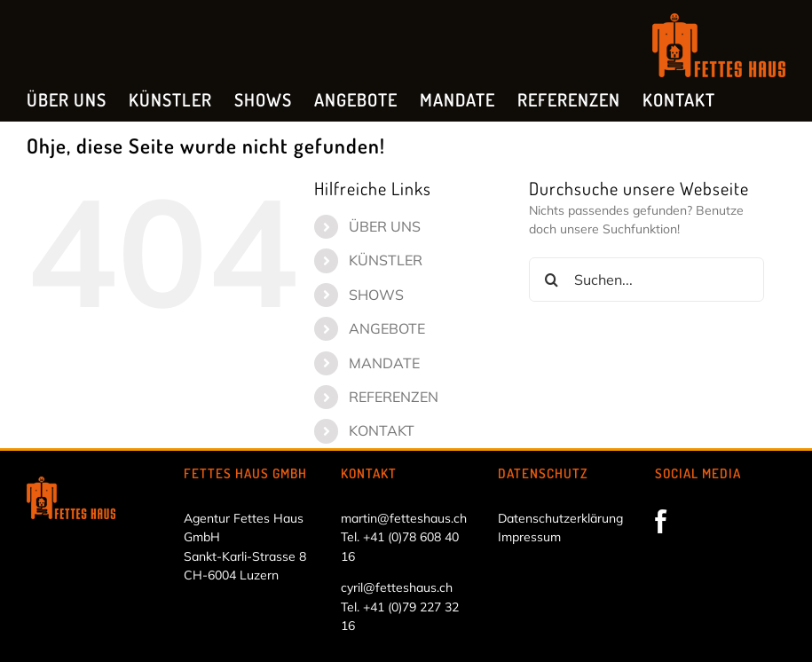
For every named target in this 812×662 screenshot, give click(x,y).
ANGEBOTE (387, 328)
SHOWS (376, 295)
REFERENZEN (394, 397)
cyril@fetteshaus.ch (397, 587)
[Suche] (551, 280)
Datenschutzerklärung (560, 518)
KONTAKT (382, 430)
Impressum (529, 537)
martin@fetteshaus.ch (404, 518)
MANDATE (384, 363)
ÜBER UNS (385, 226)
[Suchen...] (646, 280)
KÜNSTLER (386, 260)
